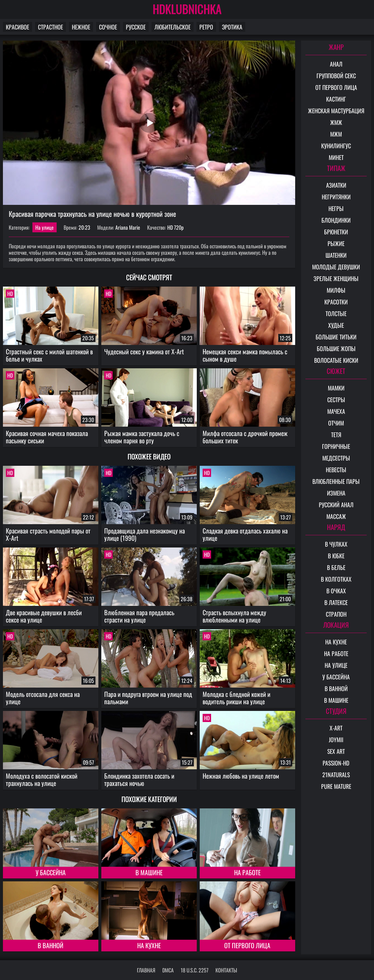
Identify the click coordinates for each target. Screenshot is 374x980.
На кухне (149, 945)
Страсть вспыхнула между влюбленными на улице (234, 616)
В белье (336, 567)
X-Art (336, 728)
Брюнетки (336, 232)
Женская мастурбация (336, 111)
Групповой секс (336, 76)
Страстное (51, 27)
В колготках (336, 579)
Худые (336, 325)
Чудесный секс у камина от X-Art (144, 351)
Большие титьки (336, 337)
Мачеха (336, 411)
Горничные (336, 446)
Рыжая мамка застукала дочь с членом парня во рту (142, 437)
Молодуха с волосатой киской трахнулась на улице (42, 779)
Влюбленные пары (336, 481)
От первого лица (247, 945)
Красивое (18, 27)
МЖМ (336, 134)
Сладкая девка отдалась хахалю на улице (245, 534)
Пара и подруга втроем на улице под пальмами (148, 698)
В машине (149, 872)
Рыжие (336, 243)
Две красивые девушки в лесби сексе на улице (44, 616)
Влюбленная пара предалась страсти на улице (139, 616)
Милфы (336, 290)
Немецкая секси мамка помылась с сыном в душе (245, 355)
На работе (247, 872)
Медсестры (336, 458)
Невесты (336, 470)
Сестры (336, 400)
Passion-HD (336, 763)
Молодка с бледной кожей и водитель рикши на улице (236, 698)
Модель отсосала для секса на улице (43, 698)
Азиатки (336, 185)
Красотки (336, 302)
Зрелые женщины (336, 278)
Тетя (336, 435)
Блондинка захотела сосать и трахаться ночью (139, 779)
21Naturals (336, 775)
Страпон (336, 614)
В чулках (336, 544)
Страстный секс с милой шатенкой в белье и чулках (49, 355)
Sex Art (336, 751)
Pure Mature (336, 786)
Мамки (336, 388)
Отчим (336, 423)
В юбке (336, 556)
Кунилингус (336, 146)
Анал (336, 64)
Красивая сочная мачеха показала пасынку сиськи (47, 437)
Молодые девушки (336, 267)
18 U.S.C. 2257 (195, 970)
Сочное (108, 27)
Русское (136, 27)
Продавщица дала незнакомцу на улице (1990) (145, 534)
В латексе (336, 602)
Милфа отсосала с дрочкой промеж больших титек (245, 437)
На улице (45, 227)
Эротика (232, 27)
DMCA (168, 970)
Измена (336, 493)
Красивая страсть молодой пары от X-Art (48, 534)
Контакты (226, 970)
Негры (336, 208)
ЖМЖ (336, 122)
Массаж (336, 516)
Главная (146, 970)
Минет (336, 157)
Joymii (336, 740)
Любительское (173, 27)
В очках (336, 591)
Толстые (336, 313)
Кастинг (336, 99)
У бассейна (51, 872)
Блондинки (336, 220)
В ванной (51, 945)
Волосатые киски (336, 360)
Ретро (206, 27)
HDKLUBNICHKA (187, 9)
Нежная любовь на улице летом (241, 776)
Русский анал (336, 505)
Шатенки (336, 255)
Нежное (81, 27)
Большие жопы (336, 348)
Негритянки (336, 197)
